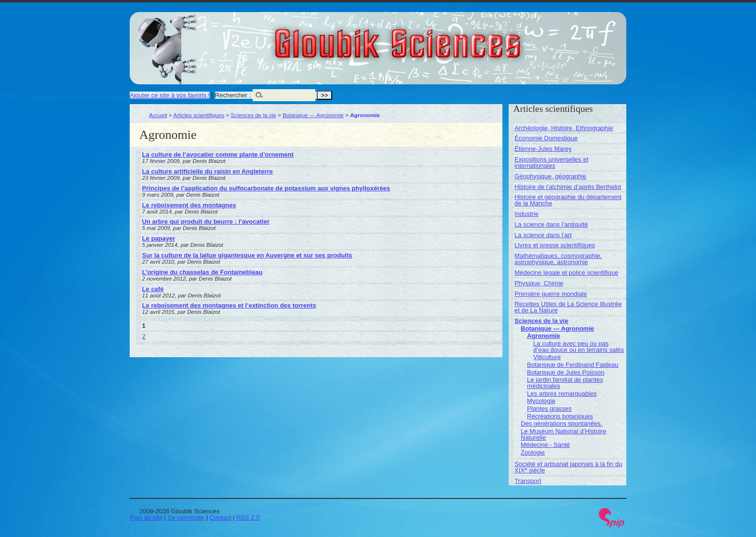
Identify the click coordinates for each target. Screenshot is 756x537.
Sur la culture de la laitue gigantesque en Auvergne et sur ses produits (247, 255)
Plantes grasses (549, 409)
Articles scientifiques (199, 115)
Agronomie (544, 336)
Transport (528, 481)
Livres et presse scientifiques (555, 245)
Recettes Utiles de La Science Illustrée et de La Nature (568, 307)
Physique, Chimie (539, 283)
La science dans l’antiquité (551, 224)
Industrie (526, 214)
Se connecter (186, 517)
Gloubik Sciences (452, 38)
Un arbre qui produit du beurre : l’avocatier (206, 222)
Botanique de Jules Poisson (566, 372)
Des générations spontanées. (561, 423)
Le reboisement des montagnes (189, 205)
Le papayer (159, 238)
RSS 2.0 (248, 517)
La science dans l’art (543, 235)
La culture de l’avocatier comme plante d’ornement (218, 154)
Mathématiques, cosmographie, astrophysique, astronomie (558, 259)
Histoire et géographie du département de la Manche (568, 200)
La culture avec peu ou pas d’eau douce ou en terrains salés (579, 347)
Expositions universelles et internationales (551, 162)
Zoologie (533, 452)
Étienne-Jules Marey (543, 149)
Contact (221, 517)
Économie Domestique (546, 138)
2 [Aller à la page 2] (144, 336)
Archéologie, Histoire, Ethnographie (564, 128)
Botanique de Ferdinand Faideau (573, 365)
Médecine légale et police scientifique (566, 273)
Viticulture (547, 357)
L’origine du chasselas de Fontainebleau (202, 272)
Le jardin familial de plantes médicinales (565, 383)
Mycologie (541, 401)
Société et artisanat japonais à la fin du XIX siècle (568, 467)
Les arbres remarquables (562, 394)
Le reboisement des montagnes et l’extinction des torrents (229, 305)
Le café (153, 289)
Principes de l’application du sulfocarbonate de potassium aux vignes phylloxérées (266, 188)
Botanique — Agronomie (313, 115)
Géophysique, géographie (550, 176)
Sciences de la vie (254, 115)
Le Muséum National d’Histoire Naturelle (563, 434)
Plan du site (146, 517)
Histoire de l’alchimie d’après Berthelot (568, 187)
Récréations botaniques (560, 416)
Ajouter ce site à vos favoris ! (170, 95)
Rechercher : (233, 95)
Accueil (158, 115)
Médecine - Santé (545, 445)
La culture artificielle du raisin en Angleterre (208, 171)
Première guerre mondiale (551, 294)
